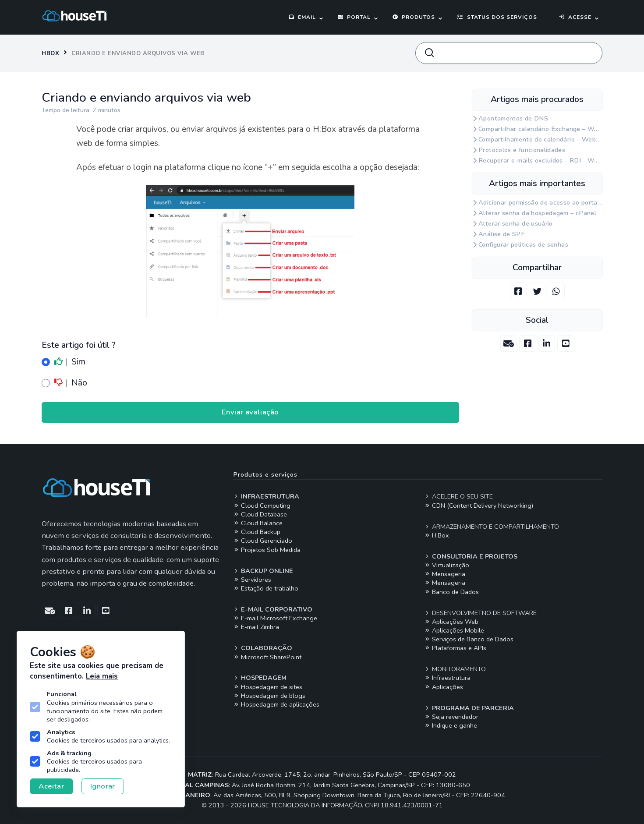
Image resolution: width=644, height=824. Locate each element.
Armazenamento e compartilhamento (492, 527)
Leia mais (102, 676)
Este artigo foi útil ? (79, 345)
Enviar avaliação (250, 412)
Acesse (575, 17)
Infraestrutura (266, 496)
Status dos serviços (497, 17)
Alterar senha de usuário (516, 224)
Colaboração (263, 648)
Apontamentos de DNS (513, 118)
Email (302, 17)
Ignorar (103, 786)
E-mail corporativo (273, 609)
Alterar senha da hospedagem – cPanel (537, 213)
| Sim (64, 362)
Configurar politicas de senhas (523, 245)
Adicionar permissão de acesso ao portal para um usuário (540, 203)
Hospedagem (260, 678)
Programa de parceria (469, 708)
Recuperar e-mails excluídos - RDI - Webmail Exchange (540, 161)
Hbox (50, 53)
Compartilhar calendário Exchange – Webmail (540, 129)
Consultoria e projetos (471, 556)
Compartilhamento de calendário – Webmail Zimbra (540, 140)
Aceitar (51, 786)
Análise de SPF (501, 234)
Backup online (263, 571)
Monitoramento (455, 669)
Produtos (414, 17)
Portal (354, 17)
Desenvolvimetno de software (480, 613)
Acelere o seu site (458, 496)
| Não (64, 383)
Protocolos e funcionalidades (522, 150)
